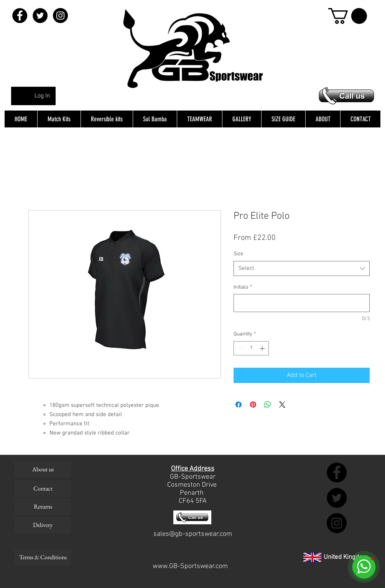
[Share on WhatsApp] (268, 405)
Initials (243, 287)
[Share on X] (282, 405)
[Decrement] (239, 348)
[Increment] (263, 348)
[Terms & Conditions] (43, 557)
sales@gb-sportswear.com (193, 534)
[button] (348, 16)
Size (238, 254)
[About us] (43, 469)
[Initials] (302, 303)
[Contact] (43, 489)
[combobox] (302, 268)
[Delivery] (43, 525)
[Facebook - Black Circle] (20, 16)
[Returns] (43, 507)
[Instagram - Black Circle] (60, 16)
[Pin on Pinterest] (253, 405)
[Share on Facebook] (239, 405)
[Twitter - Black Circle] (40, 16)
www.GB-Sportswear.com (190, 566)
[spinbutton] (251, 348)
